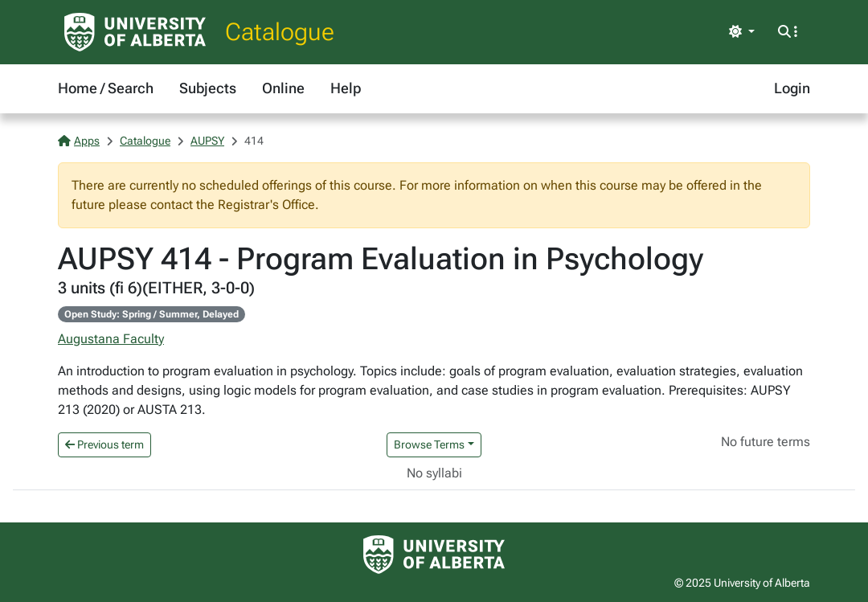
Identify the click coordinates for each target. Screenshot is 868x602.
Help (346, 88)
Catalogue (280, 32)
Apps (79, 141)
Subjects (208, 88)
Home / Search (106, 88)
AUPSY (207, 141)
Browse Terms (429, 444)
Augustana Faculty (111, 339)
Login (792, 88)
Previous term (104, 444)
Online (283, 88)
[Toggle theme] (742, 32)
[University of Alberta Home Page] (135, 32)
